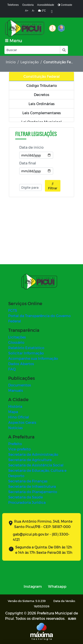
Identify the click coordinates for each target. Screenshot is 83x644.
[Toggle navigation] (14, 41)
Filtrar (53, 186)
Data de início (31, 147)
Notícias (15, 428)
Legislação (30, 62)
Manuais (16, 390)
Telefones (13, 5)
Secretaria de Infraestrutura (32, 486)
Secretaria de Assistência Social (36, 465)
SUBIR (72, 619)
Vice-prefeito (19, 449)
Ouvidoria (28, 5)
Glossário (16, 342)
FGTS (13, 310)
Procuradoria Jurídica (27, 502)
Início (11, 62)
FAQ (12, 369)
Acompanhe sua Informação (33, 358)
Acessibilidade (46, 5)
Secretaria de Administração (33, 454)
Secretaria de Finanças (28, 481)
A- (33, 11)
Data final (28, 163)
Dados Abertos (21, 364)
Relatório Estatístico (26, 348)
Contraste (65, 5)
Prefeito (15, 444)
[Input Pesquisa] (32, 50)
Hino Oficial (19, 417)
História (15, 406)
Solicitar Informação (26, 353)
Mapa (13, 412)
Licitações (17, 337)
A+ (27, 11)
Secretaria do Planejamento (33, 492)
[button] (64, 50)
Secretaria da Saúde (25, 497)
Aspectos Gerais (22, 422)
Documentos (20, 385)
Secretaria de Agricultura (30, 460)
